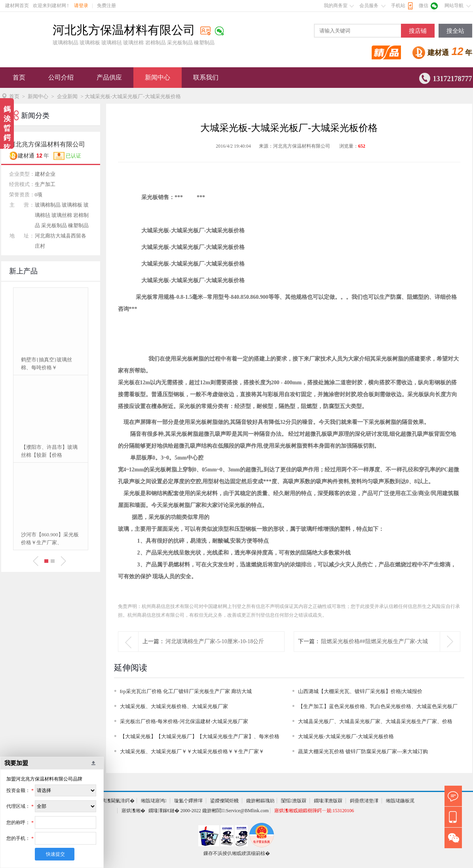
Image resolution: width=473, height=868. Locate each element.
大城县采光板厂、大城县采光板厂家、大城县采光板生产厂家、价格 (375, 721)
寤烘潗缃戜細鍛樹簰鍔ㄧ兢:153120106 (314, 811)
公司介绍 (61, 77)
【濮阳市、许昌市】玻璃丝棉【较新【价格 (49, 451)
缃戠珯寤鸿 (154, 801)
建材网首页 (17, 6)
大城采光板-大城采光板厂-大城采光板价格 (346, 736)
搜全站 (455, 31)
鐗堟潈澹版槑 (328, 801)
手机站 (398, 6)
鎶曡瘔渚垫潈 (364, 801)
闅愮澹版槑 (294, 801)
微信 (424, 6)
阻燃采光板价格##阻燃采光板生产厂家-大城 (375, 641)
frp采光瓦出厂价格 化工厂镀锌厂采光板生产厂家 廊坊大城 (186, 691)
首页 (19, 77)
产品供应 (109, 77)
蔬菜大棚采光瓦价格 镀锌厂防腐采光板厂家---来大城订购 (363, 751)
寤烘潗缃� (133, 811)
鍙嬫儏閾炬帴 (224, 801)
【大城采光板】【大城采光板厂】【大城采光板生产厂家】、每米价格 (200, 736)
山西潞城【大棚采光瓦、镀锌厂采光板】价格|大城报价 (360, 691)
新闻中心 (158, 77)
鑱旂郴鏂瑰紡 (260, 801)
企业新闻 (67, 96)
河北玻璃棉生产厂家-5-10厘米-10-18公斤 (215, 641)
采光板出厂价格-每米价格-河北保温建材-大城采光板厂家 (184, 721)
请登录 (81, 6)
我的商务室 (336, 6)
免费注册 (106, 6)
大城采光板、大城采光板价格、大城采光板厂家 (174, 706)
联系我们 (206, 77)
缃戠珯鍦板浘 (400, 801)
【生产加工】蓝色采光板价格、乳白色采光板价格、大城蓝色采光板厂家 (378, 708)
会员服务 (369, 6)
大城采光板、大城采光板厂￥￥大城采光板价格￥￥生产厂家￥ (192, 751)
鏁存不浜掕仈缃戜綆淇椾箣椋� (237, 853)
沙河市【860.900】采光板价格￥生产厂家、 (50, 538)
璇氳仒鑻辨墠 (188, 801)
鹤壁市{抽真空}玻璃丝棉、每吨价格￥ (47, 364)
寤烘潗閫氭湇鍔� (116, 801)
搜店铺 (418, 31)
